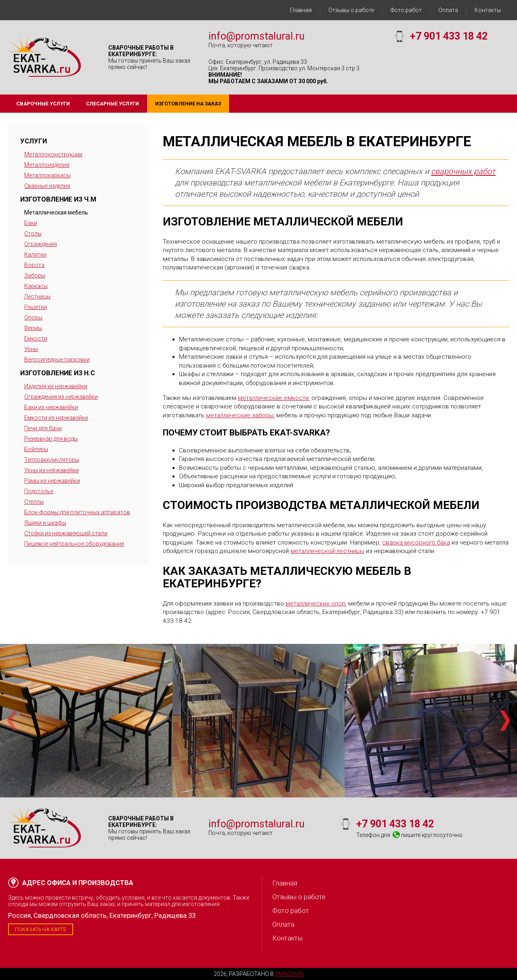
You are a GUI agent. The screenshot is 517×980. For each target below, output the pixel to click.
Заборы (35, 275)
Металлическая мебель (56, 212)
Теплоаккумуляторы (52, 460)
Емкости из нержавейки (56, 418)
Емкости (36, 339)
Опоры (33, 318)
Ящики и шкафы (45, 523)
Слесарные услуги (112, 104)
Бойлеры (36, 449)
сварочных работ (463, 171)
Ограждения (41, 244)
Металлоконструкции (53, 154)
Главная (301, 10)
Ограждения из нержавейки (61, 397)
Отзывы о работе (351, 10)
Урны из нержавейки (51, 470)
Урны (31, 349)
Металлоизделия (47, 165)
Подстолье (39, 491)
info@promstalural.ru (256, 36)
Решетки (36, 307)
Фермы (33, 328)
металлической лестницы (327, 551)
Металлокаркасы (47, 175)
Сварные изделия (47, 186)
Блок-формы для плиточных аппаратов (77, 512)
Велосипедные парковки (57, 360)
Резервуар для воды (51, 439)
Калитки (35, 254)
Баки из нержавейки (51, 407)
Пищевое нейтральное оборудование (74, 544)
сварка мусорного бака (416, 543)
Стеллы (34, 502)
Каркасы (36, 286)
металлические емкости (273, 398)
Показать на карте (41, 929)
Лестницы (37, 297)
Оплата (448, 10)
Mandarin (289, 974)
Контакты (488, 10)
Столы (33, 233)
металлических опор (315, 604)
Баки (31, 223)
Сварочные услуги (43, 104)
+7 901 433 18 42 (449, 36)
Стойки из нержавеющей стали (66, 533)
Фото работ (406, 10)
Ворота (34, 265)
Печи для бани (43, 428)
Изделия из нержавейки (56, 386)
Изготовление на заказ (188, 104)
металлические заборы (240, 415)
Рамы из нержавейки (52, 481)
